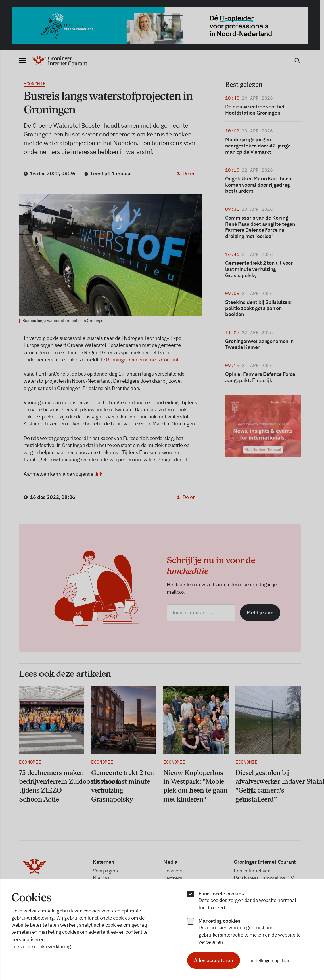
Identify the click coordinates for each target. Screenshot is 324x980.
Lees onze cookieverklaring (41, 946)
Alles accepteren (214, 960)
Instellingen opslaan (270, 960)
